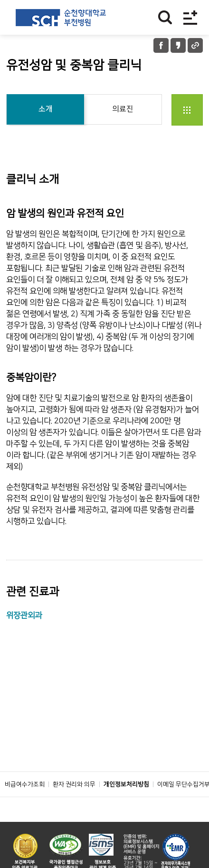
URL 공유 (195, 45)
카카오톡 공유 (178, 45)
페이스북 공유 (161, 45)
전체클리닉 (187, 110)
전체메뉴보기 (190, 17)
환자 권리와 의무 (74, 784)
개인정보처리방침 (126, 784)
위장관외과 (24, 615)
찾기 (165, 17)
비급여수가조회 (25, 784)
